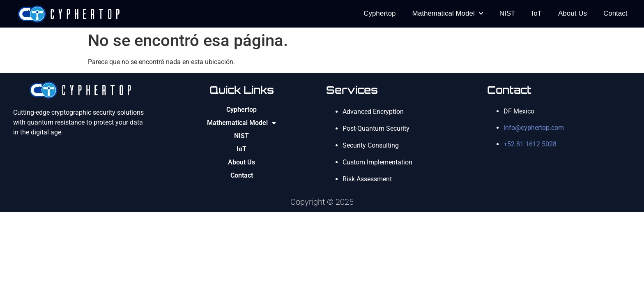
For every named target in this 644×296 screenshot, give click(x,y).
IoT (537, 13)
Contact (615, 13)
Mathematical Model (448, 14)
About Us (573, 13)
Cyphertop (379, 13)
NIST (507, 13)
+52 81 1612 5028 (530, 144)
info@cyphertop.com (534, 128)
